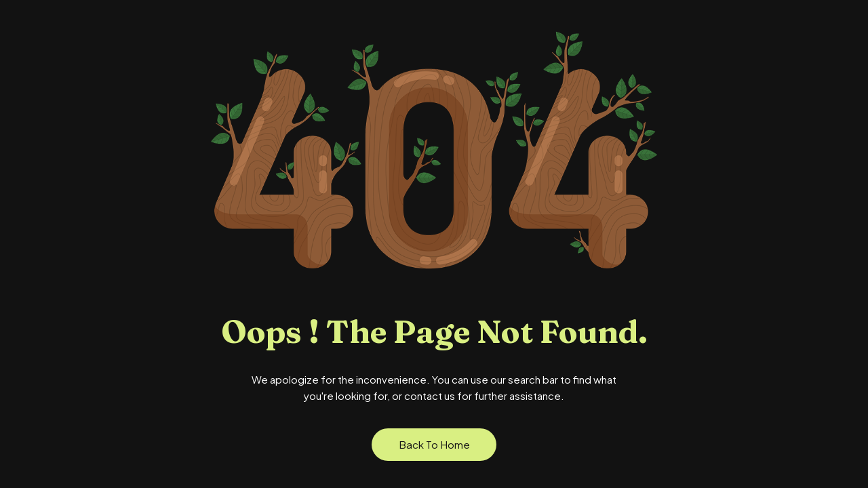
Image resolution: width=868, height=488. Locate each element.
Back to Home (434, 444)
